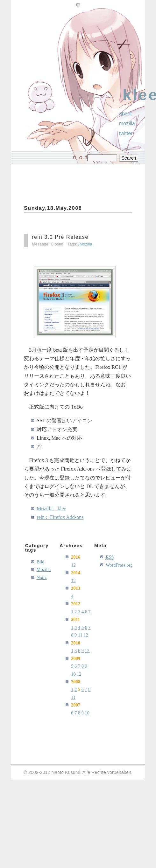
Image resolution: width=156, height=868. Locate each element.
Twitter (126, 133)
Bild (41, 562)
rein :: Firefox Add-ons (60, 517)
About (125, 114)
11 (80, 635)
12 (73, 565)
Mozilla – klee (51, 509)
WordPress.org (119, 565)
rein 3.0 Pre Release (60, 237)
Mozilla (86, 244)
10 (73, 674)
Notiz (42, 577)
